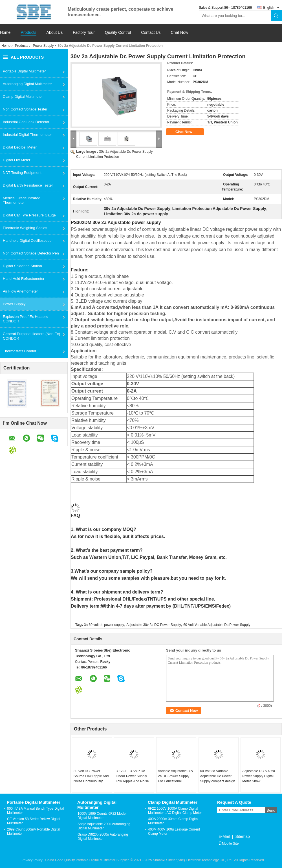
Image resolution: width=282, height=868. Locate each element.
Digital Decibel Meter (20, 147)
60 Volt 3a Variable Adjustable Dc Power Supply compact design (218, 776)
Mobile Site (229, 843)
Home (5, 33)
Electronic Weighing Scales (25, 228)
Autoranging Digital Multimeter (27, 84)
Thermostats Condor (20, 351)
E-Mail (224, 836)
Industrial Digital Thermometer (27, 135)
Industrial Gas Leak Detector (26, 122)
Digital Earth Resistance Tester (28, 185)
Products (28, 33)
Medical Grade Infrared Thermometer (22, 200)
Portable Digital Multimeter (24, 71)
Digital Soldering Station (22, 266)
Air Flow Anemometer (20, 291)
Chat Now (179, 33)
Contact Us (151, 33)
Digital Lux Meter (17, 160)
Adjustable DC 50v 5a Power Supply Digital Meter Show (259, 776)
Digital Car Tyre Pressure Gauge (29, 215)
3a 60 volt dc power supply (104, 625)
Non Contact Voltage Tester (25, 109)
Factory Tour (84, 33)
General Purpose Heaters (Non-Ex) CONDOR (31, 336)
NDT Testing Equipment (22, 173)
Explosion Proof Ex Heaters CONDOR (25, 319)
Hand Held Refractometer (24, 279)
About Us (55, 33)
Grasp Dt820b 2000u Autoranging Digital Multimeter (103, 837)
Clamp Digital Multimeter (23, 97)
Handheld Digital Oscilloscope (27, 241)
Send (271, 810)
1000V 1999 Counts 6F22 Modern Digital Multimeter (103, 816)
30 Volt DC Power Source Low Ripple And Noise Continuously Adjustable (91, 776)
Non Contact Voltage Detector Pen (31, 253)
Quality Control (118, 33)
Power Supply (43, 46)
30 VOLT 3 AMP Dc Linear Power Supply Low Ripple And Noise (132, 776)
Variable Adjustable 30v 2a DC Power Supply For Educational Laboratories (176, 776)
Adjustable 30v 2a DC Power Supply (154, 625)
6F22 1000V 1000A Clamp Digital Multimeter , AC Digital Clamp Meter (175, 811)
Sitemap (242, 836)
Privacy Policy (32, 860)
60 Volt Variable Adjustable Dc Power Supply (217, 625)
